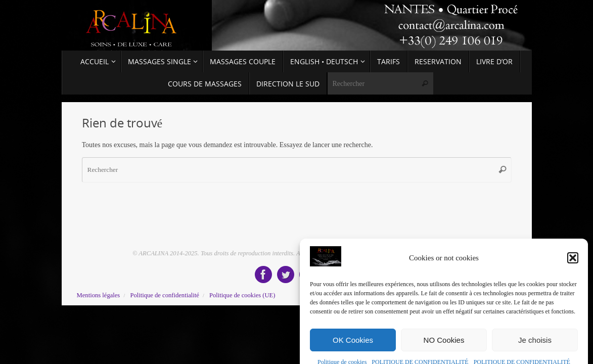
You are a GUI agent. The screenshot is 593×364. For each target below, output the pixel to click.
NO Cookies (444, 352)
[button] (573, 270)
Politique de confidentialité (164, 295)
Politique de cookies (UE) (242, 295)
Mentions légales (99, 295)
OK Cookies (353, 352)
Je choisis (535, 352)
